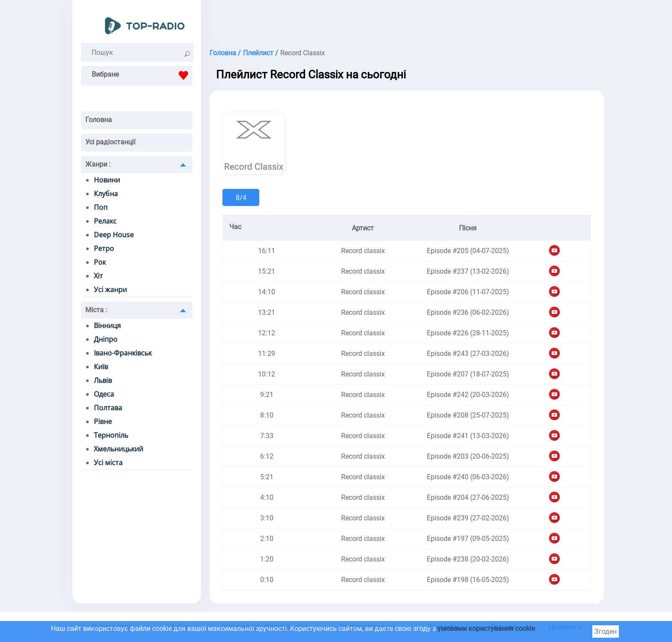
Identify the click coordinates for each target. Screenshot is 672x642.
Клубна (106, 194)
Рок (100, 262)
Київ (101, 367)
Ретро (104, 248)
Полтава (108, 408)
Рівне (103, 421)
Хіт (98, 276)
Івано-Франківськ (123, 353)
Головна (99, 120)
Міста (96, 310)
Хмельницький (118, 449)
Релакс (105, 221)
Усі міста (108, 463)
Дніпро (106, 339)
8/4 (241, 198)
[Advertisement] (407, 21)
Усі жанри (110, 290)
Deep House (114, 235)
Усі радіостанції (110, 142)
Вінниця (107, 325)
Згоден (606, 632)
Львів (103, 380)
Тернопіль (111, 435)
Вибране (142, 75)
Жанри (98, 164)
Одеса (104, 394)
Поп (101, 207)
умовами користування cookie (486, 629)
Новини (107, 180)
